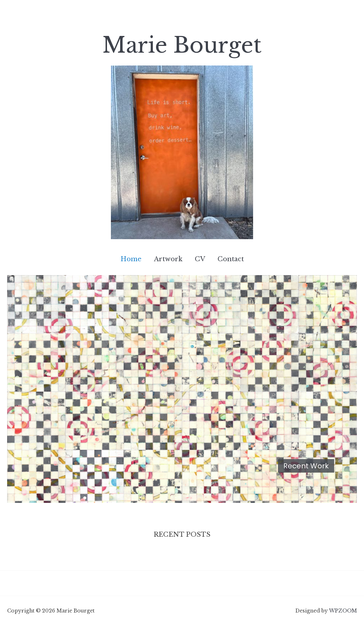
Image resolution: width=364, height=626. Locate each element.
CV (200, 259)
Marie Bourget (182, 45)
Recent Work (306, 466)
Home (131, 259)
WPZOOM (343, 611)
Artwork (168, 259)
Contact (231, 259)
